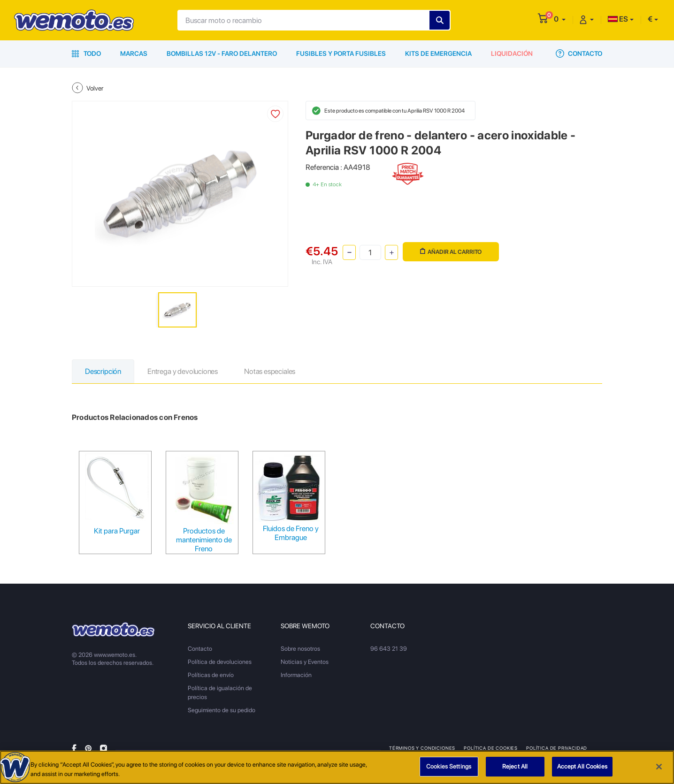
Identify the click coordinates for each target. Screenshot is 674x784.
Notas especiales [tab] (270, 371)
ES (618, 19)
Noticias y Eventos (305, 662)
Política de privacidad (557, 748)
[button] (560, 19)
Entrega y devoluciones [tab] (183, 371)
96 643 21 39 (389, 649)
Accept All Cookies (582, 767)
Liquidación (512, 53)
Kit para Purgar (117, 531)
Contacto (579, 53)
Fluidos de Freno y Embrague (291, 533)
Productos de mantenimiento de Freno (204, 540)
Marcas (134, 53)
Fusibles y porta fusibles (341, 53)
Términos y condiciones (422, 748)
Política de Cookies (491, 748)
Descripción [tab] (103, 371)
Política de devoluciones (220, 662)
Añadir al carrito (451, 252)
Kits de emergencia (438, 53)
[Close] (659, 767)
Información (296, 675)
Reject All (515, 767)
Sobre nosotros (300, 649)
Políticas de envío (211, 675)
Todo (86, 53)
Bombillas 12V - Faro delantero (222, 53)
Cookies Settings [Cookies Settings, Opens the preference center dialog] (449, 767)
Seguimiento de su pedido (222, 710)
